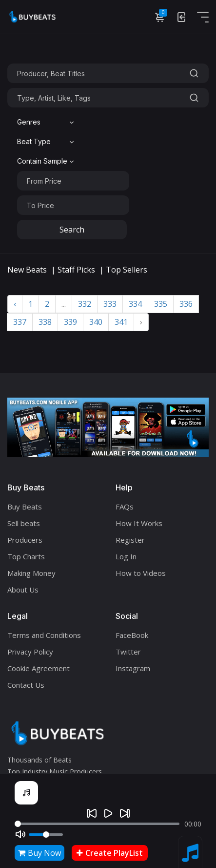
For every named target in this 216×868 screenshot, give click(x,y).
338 (45, 322)
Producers (25, 540)
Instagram (133, 668)
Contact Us (26, 685)
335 (161, 304)
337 (20, 322)
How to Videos (141, 573)
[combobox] (47, 122)
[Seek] (97, 824)
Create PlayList (110, 853)
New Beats (27, 270)
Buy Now (39, 853)
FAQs (125, 507)
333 (110, 304)
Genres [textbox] (29, 122)
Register (130, 540)
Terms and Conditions (44, 635)
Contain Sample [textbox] (42, 161)
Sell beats (24, 523)
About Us (23, 590)
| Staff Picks (73, 270)
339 (70, 322)
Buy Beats (25, 507)
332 (85, 304)
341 (121, 322)
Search (72, 230)
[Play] (108, 813)
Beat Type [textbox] (34, 141)
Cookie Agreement (39, 668)
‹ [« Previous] (15, 304)
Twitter (128, 652)
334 (135, 304)
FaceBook (132, 635)
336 (186, 304)
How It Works (139, 523)
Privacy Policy (30, 652)
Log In (126, 556)
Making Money (31, 573)
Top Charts (26, 556)
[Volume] (46, 835)
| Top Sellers (123, 270)
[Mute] (20, 834)
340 (96, 322)
